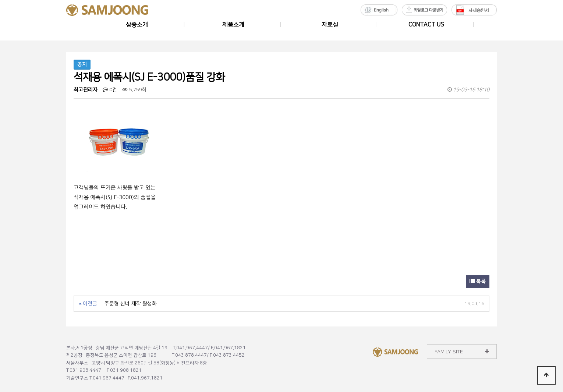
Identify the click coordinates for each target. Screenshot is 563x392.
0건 (110, 90)
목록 (478, 282)
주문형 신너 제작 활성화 (131, 304)
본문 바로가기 (0, 0)
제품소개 (233, 25)
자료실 (330, 25)
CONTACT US (426, 25)
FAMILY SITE (462, 352)
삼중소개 (137, 25)
